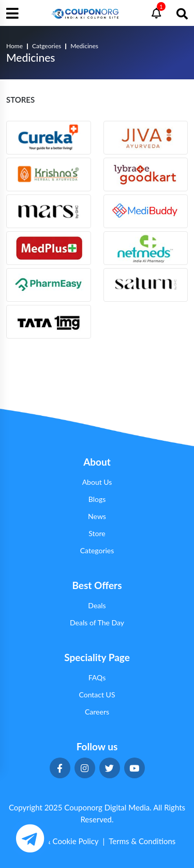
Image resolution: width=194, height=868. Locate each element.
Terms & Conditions (142, 841)
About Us (97, 482)
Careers (97, 712)
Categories (97, 550)
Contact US (97, 695)
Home (14, 46)
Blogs (97, 499)
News (97, 516)
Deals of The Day (97, 622)
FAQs (97, 677)
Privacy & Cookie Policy (59, 841)
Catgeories (47, 46)
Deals (97, 605)
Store (97, 533)
